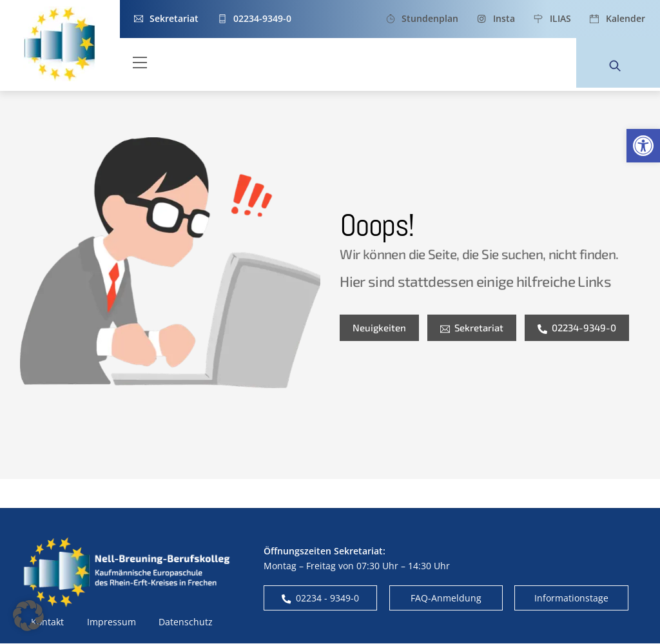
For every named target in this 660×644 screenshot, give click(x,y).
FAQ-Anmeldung (446, 599)
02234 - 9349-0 (320, 599)
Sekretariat (472, 328)
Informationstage (571, 599)
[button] (643, 146)
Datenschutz (186, 622)
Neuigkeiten (379, 328)
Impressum (112, 622)
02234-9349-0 (577, 328)
